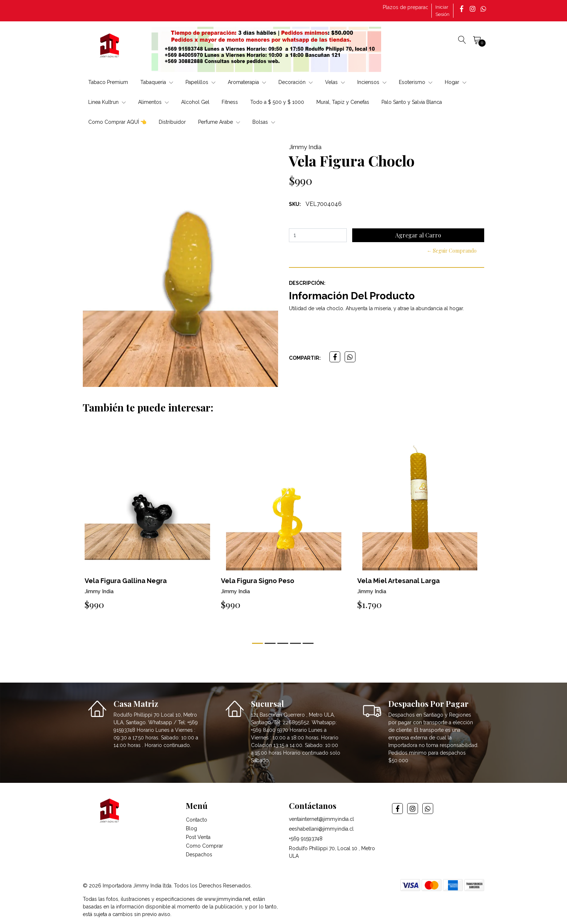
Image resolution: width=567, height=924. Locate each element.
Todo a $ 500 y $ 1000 (277, 102)
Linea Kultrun (107, 102)
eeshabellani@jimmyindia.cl (321, 829)
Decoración (296, 82)
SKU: (295, 204)
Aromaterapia (247, 82)
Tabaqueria (157, 82)
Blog (191, 828)
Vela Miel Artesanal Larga (398, 581)
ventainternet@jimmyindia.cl (321, 819)
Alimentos (154, 102)
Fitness (230, 102)
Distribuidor (172, 122)
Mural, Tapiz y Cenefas (343, 102)
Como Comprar (204, 846)
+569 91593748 (306, 839)
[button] (257, 643)
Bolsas (264, 122)
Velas (335, 82)
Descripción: (307, 283)
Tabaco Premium (108, 82)
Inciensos (372, 82)
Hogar (456, 82)
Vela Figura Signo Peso (258, 581)
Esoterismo (416, 82)
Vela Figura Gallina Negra (126, 581)
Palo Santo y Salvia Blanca (412, 102)
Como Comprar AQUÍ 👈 (117, 122)
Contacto (197, 820)
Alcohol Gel (195, 102)
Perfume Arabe (219, 122)
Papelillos (201, 82)
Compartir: (305, 358)
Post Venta (198, 837)
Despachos (199, 855)
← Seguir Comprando (452, 251)
